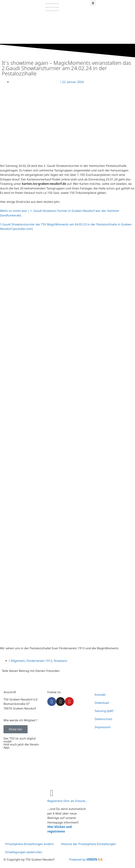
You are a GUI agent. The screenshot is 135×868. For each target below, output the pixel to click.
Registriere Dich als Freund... (67, 801)
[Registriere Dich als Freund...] (52, 793)
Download (102, 703)
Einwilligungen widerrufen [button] (24, 852)
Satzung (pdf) (104, 711)
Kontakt (100, 695)
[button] (93, 3)
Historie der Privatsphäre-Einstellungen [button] (89, 844)
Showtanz (60, 661)
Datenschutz (104, 719)
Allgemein (18, 661)
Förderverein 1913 (39, 661)
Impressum (103, 727)
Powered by (86, 859)
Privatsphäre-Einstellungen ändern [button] (30, 844)
